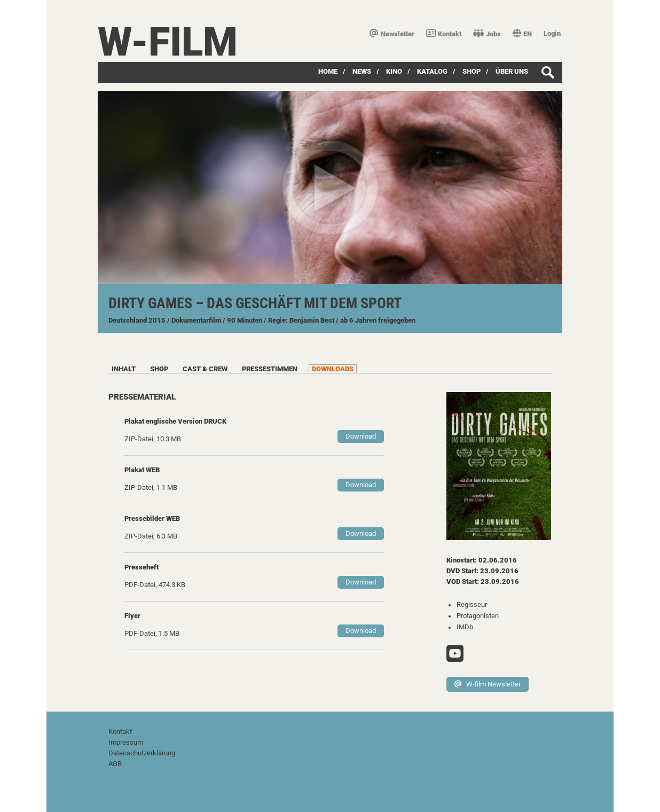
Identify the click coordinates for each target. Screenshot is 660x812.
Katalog (432, 71)
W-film (168, 42)
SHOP (472, 71)
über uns (512, 71)
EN (522, 34)
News (362, 71)
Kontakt (444, 34)
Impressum (126, 742)
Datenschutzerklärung (142, 753)
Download (361, 436)
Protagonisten (478, 616)
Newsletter (392, 34)
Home (328, 71)
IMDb (465, 627)
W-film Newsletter (488, 684)
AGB (115, 764)
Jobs (487, 34)
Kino (394, 71)
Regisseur (472, 604)
